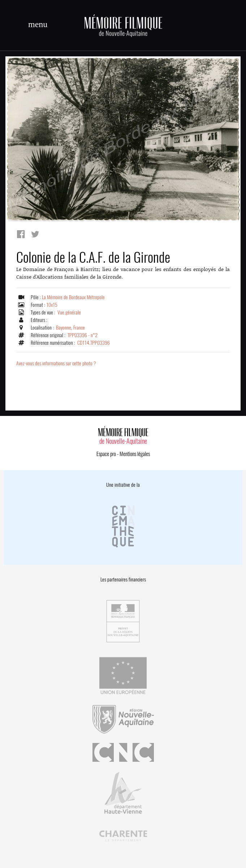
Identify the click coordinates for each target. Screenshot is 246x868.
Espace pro (106, 454)
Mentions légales (135, 454)
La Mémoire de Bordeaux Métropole (73, 297)
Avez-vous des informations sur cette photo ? (56, 363)
